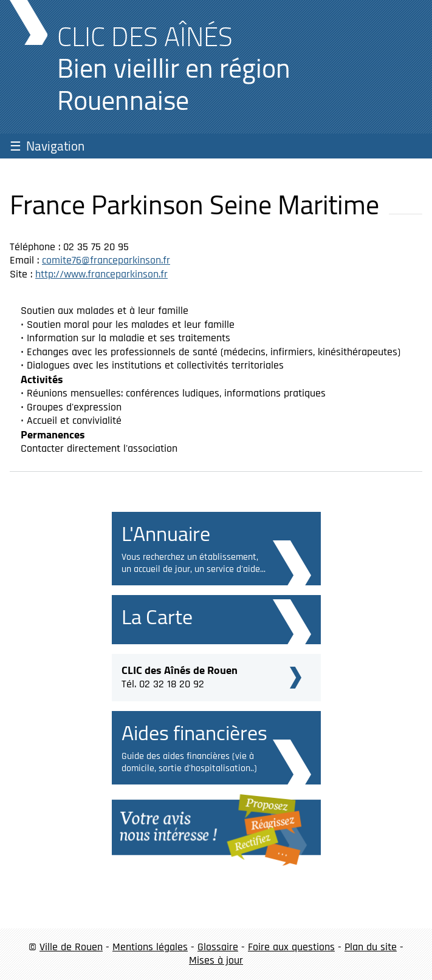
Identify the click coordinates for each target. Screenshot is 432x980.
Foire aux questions (291, 947)
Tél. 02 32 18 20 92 (180, 676)
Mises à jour (216, 960)
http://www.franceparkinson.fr (101, 274)
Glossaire (218, 947)
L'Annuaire (166, 533)
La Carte (157, 617)
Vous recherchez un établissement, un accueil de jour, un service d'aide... (194, 563)
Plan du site (371, 947)
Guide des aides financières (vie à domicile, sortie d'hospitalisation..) (189, 762)
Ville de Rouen (71, 947)
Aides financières (194, 733)
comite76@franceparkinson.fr (106, 260)
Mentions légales (150, 947)
